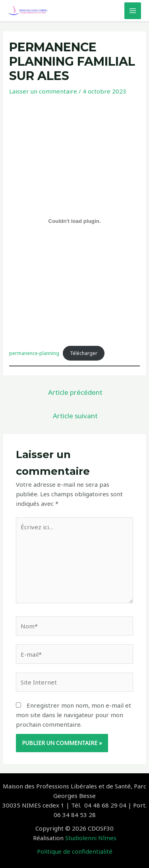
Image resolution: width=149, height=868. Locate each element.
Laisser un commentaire (43, 91)
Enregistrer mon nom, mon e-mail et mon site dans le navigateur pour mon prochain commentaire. (74, 715)
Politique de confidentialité (75, 851)
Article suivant (75, 416)
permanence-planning (34, 353)
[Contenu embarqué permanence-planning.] (74, 221)
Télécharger (84, 353)
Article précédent (75, 392)
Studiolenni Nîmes (91, 838)
